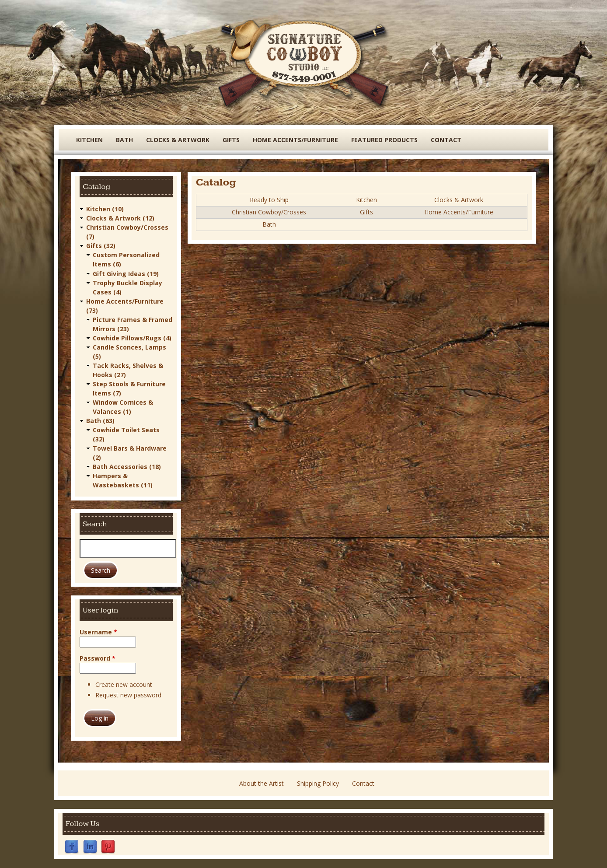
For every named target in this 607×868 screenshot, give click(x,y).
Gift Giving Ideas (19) (126, 273)
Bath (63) (100, 420)
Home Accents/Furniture (295, 140)
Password (98, 658)
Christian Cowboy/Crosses (269, 212)
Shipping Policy (318, 783)
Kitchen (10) (105, 209)
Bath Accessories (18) (127, 466)
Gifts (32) (101, 246)
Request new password (128, 695)
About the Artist (262, 783)
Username (98, 632)
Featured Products (384, 140)
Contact (446, 140)
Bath (124, 140)
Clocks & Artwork (178, 140)
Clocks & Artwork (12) (120, 218)
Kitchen (89, 140)
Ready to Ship (269, 200)
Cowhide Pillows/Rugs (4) (132, 338)
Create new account (124, 684)
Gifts (231, 140)
